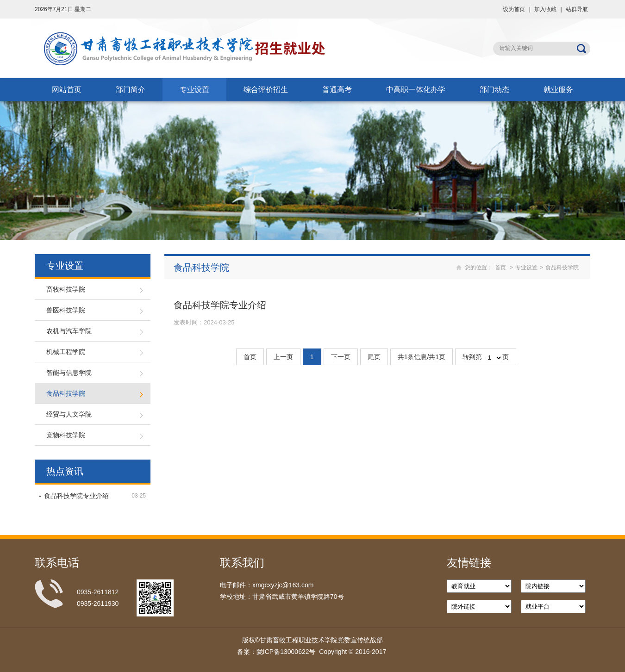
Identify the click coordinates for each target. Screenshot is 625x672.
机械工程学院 (66, 352)
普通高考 (337, 90)
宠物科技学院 (66, 435)
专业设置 (194, 90)
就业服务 (558, 90)
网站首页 (67, 90)
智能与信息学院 (69, 373)
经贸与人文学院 (69, 414)
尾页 (374, 357)
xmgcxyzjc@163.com (283, 585)
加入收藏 (545, 9)
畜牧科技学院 (66, 289)
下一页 (341, 357)
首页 (500, 268)
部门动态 (494, 90)
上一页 (283, 357)
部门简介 (131, 90)
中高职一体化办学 (416, 90)
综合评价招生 (266, 90)
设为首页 (514, 9)
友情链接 (469, 563)
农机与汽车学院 (69, 331)
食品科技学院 (66, 393)
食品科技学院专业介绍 (76, 496)
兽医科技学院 (66, 310)
